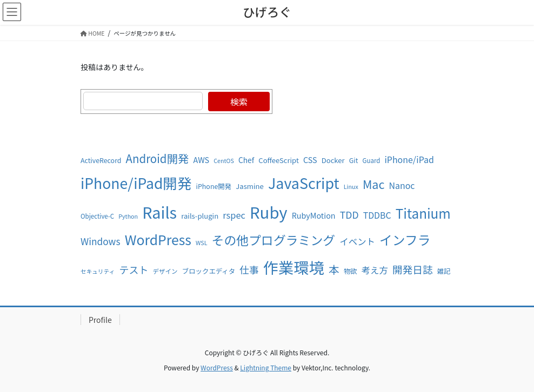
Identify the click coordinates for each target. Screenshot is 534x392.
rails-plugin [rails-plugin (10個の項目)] (200, 216)
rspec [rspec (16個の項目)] (234, 215)
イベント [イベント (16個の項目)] (357, 241)
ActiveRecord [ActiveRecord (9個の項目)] (101, 160)
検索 (239, 102)
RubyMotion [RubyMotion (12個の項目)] (314, 215)
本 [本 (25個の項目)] (334, 269)
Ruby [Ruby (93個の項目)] (269, 212)
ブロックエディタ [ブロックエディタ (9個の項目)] (209, 271)
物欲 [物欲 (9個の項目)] (351, 271)
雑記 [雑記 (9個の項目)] (444, 271)
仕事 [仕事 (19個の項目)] (249, 270)
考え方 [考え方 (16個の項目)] (375, 270)
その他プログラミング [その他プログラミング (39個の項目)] (274, 240)
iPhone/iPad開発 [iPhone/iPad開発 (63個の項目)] (136, 183)
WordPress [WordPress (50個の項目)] (158, 239)
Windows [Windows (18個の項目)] (100, 241)
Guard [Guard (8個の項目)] (372, 160)
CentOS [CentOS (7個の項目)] (223, 161)
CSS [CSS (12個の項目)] (310, 160)
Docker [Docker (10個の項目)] (333, 160)
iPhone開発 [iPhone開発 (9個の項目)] (214, 186)
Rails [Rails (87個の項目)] (159, 212)
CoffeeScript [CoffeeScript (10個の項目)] (279, 160)
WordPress (217, 367)
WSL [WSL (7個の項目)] (201, 243)
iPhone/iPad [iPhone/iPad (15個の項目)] (409, 160)
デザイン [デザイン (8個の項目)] (165, 271)
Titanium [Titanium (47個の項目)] (423, 213)
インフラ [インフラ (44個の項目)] (405, 239)
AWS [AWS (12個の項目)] (201, 160)
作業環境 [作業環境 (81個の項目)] (294, 267)
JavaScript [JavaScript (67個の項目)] (304, 183)
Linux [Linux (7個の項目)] (351, 187)
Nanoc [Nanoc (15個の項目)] (402, 185)
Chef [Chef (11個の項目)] (246, 160)
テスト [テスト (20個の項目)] (133, 269)
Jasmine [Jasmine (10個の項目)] (249, 186)
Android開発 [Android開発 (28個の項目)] (158, 158)
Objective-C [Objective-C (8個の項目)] (97, 216)
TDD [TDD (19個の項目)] (349, 215)
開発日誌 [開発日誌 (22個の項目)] (413, 269)
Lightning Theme (266, 367)
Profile (100, 320)
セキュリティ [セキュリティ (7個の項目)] (98, 271)
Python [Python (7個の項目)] (128, 216)
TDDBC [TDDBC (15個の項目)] (377, 215)
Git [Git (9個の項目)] (354, 160)
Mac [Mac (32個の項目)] (373, 184)
